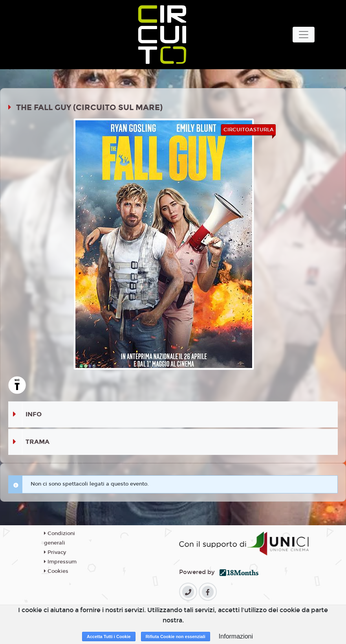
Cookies (56, 571)
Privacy (55, 552)
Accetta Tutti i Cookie (109, 637)
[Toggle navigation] (304, 35)
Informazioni (236, 636)
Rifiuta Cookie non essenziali (176, 637)
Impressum (60, 562)
